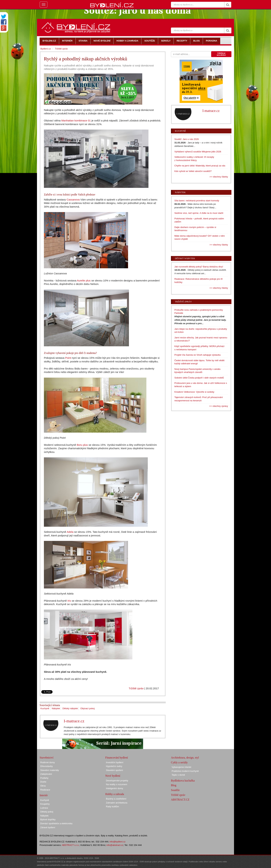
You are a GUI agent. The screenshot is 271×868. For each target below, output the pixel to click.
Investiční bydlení (115, 762)
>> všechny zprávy (219, 406)
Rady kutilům (112, 807)
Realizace (45, 790)
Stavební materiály (50, 770)
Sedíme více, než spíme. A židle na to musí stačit (199, 213)
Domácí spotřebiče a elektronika (56, 823)
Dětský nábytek (70, 708)
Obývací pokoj (87, 708)
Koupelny (45, 804)
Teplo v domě (178, 775)
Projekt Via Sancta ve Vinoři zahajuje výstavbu (198, 355)
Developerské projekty (117, 781)
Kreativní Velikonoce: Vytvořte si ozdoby (194, 392)
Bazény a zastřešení (116, 799)
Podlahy (44, 778)
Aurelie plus (84, 280)
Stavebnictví (46, 758)
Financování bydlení (117, 758)
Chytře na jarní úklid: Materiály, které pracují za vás (200, 166)
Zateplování (46, 774)
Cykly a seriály (179, 762)
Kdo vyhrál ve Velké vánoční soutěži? (193, 171)
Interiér (44, 795)
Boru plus (82, 445)
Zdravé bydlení (48, 827)
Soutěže (175, 790)
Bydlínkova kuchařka (183, 781)
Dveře (43, 782)
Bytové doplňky (48, 819)
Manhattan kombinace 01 (76, 120)
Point (68, 358)
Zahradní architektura (117, 803)
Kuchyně (45, 708)
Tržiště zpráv (136, 688)
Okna (43, 786)
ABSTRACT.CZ (180, 800)
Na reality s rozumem (117, 784)
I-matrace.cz (74, 721)
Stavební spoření (114, 770)
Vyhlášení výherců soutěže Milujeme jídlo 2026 (198, 152)
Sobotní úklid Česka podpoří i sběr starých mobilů (199, 378)
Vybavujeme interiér (181, 767)
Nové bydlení (113, 776)
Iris (69, 601)
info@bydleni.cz (118, 842)
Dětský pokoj (47, 812)
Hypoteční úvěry (114, 766)
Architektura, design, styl (185, 758)
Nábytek (56, 708)
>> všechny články (219, 177)
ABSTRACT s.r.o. (71, 845)
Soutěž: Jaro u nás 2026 (187, 139)
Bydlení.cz (46, 49)
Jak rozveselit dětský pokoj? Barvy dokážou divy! (199, 267)
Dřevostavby (46, 766)
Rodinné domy (48, 762)
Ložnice (44, 808)
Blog (174, 785)
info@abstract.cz (115, 845)
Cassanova (73, 200)
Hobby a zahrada (115, 794)
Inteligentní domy (115, 788)
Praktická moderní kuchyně (185, 771)
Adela (70, 532)
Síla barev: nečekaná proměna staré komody (197, 201)
